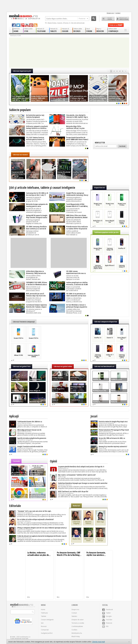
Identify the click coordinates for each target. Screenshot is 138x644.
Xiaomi (60, 23)
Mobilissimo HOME (16, 36)
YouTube (107, 620)
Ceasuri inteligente (47, 620)
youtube (27, 25)
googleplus (22, 25)
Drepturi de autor (78, 620)
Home (43, 610)
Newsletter (100, 143)
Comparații (45, 630)
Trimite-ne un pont (116, 25)
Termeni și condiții (78, 623)
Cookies (74, 630)
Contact (118, 13)
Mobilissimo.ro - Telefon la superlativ (24, 17)
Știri (42, 623)
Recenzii (44, 626)
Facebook (107, 610)
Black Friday (52, 23)
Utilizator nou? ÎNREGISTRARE (123, 19)
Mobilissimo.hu (77, 633)
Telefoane (44, 613)
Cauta (94, 19)
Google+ (107, 616)
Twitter (106, 613)
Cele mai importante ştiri (22, 71)
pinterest (31, 25)
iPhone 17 (67, 23)
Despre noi (110, 13)
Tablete (44, 616)
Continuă (122, 146)
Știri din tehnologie (78, 23)
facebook (14, 25)
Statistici (74, 616)
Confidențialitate (77, 626)
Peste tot (83, 19)
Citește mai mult (98, 642)
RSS (105, 626)
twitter (18, 25)
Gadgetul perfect (47, 633)
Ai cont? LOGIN (108, 19)
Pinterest (107, 623)
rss (35, 25)
